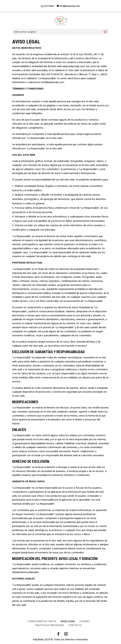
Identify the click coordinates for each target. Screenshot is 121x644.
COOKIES (84, 621)
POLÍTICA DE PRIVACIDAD (50, 625)
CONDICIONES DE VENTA (42, 621)
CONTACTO (75, 625)
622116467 (49, 6)
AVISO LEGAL (68, 621)
